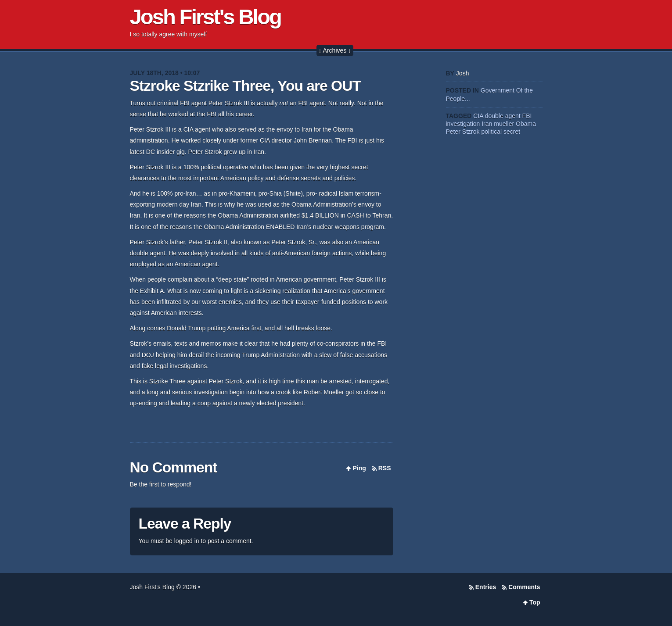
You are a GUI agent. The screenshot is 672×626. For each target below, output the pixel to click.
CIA (478, 116)
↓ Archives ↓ (335, 50)
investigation (463, 124)
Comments (524, 587)
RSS (385, 468)
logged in (187, 541)
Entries (486, 587)
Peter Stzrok (463, 132)
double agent (503, 116)
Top (535, 602)
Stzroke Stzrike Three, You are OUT (245, 86)
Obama (526, 124)
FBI (527, 116)
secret (512, 132)
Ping (359, 468)
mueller (504, 124)
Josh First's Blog (206, 17)
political (491, 132)
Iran (487, 124)
